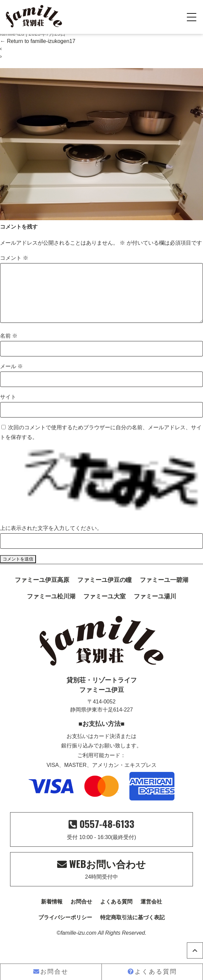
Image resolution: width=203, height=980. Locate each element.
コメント (14, 258)
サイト (8, 408)
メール (11, 377)
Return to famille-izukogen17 (38, 41)
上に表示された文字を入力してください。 (51, 539)
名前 (9, 347)
